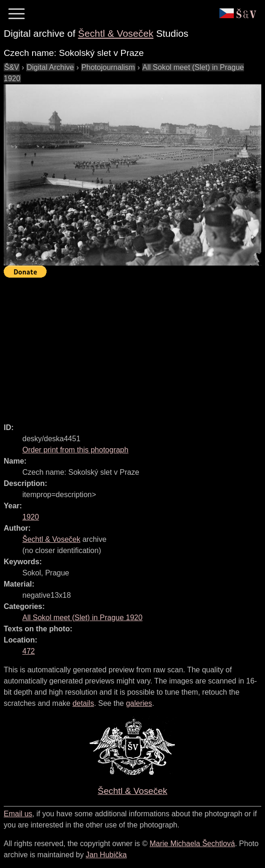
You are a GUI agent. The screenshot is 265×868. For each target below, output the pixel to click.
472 (29, 651)
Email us (18, 814)
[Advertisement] (134, 346)
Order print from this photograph (75, 450)
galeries (139, 703)
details (83, 703)
